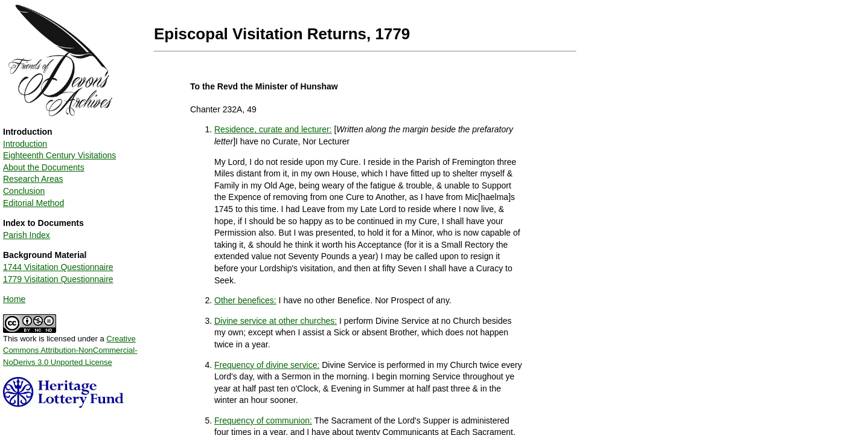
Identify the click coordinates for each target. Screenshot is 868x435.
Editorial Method (34, 203)
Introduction (25, 144)
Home (14, 299)
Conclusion (24, 191)
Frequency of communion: (263, 420)
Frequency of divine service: (267, 365)
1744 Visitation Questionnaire (58, 267)
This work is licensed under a (70, 346)
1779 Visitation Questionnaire (58, 279)
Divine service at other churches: (276, 321)
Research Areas (33, 179)
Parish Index (27, 235)
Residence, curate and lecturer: (273, 129)
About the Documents (44, 167)
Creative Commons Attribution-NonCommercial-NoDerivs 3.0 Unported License (70, 350)
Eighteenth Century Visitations (59, 155)
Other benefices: (245, 300)
